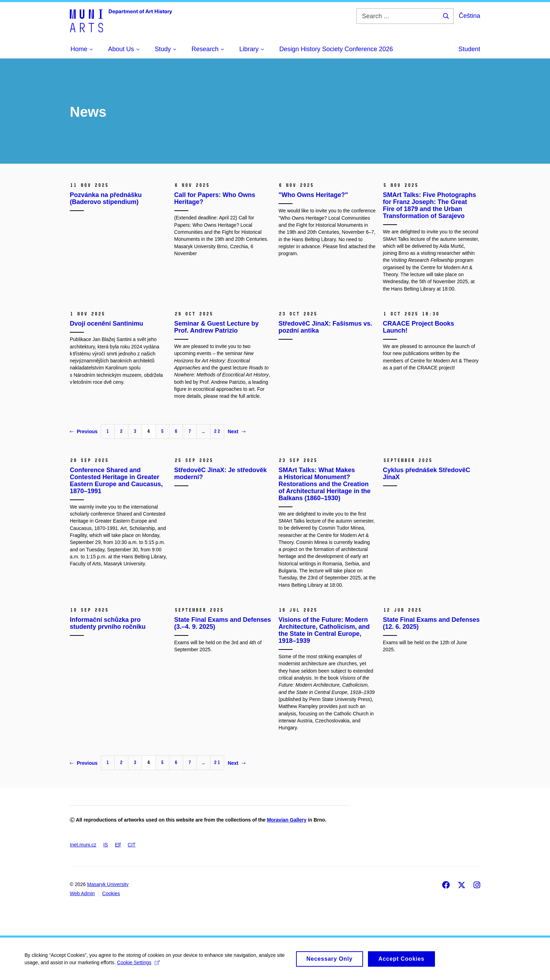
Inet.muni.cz (83, 845)
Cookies (111, 893)
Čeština (469, 16)
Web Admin (82, 893)
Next (236, 431)
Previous (84, 431)
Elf (118, 845)
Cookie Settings (138, 965)
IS (105, 845)
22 (217, 431)
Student (469, 49)
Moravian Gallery (287, 820)
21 (217, 763)
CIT (132, 845)
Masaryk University (108, 884)
